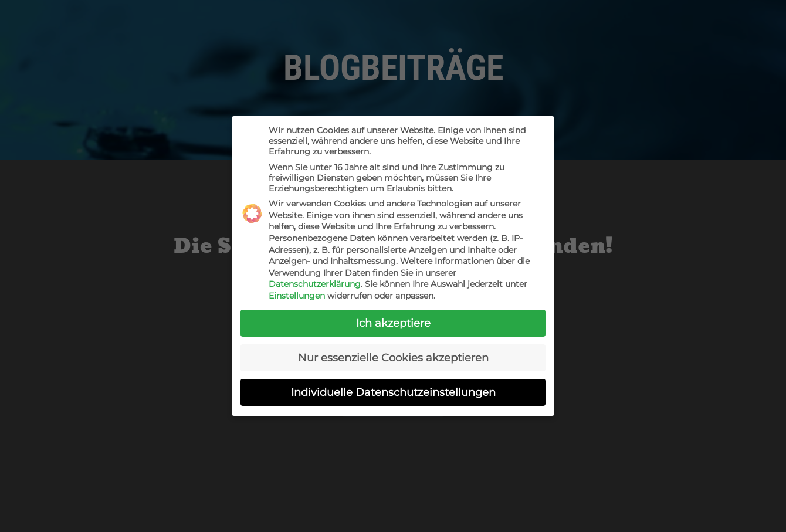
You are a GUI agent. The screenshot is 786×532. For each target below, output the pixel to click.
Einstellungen (297, 296)
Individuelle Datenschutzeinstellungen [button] (393, 392)
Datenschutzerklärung (315, 284)
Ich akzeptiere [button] (393, 323)
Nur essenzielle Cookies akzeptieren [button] (393, 358)
